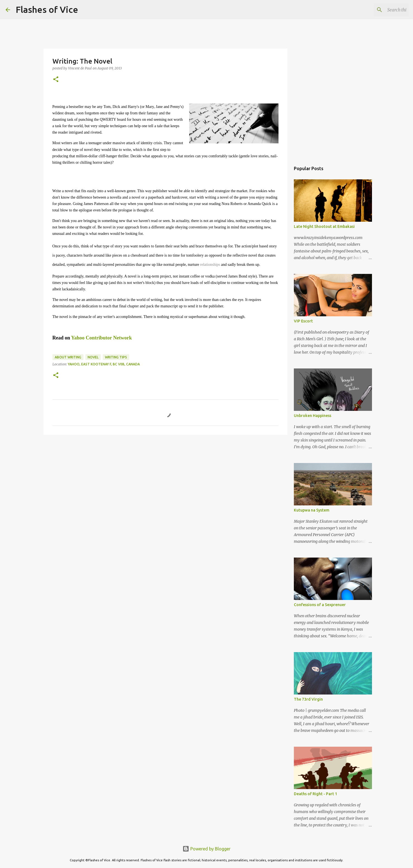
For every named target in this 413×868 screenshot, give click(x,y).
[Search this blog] (379, 10)
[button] (56, 80)
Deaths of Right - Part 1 (315, 794)
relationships (210, 265)
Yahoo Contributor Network (102, 338)
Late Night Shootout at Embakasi (324, 226)
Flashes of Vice (47, 9)
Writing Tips (116, 357)
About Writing (68, 357)
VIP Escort (303, 321)
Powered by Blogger (206, 849)
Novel (93, 357)
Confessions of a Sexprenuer (320, 605)
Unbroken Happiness (313, 416)
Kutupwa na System (312, 510)
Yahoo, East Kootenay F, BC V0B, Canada (104, 364)
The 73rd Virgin (308, 699)
